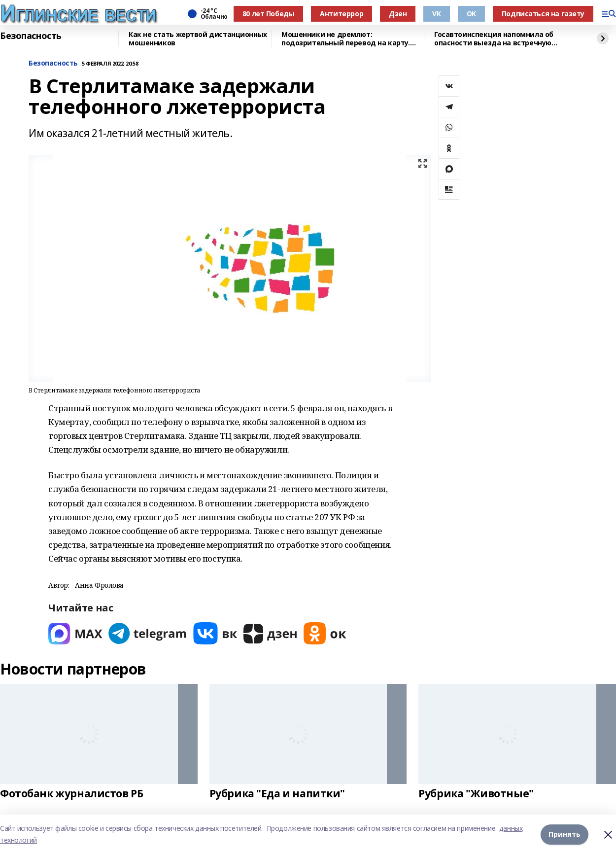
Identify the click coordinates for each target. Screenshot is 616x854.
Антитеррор (342, 14)
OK (471, 14)
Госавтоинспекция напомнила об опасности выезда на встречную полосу (494, 39)
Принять (565, 834)
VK (436, 14)
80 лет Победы (269, 14)
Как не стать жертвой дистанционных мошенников (198, 39)
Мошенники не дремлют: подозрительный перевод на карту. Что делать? (346, 39)
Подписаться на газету (543, 14)
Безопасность (31, 36)
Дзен (398, 14)
